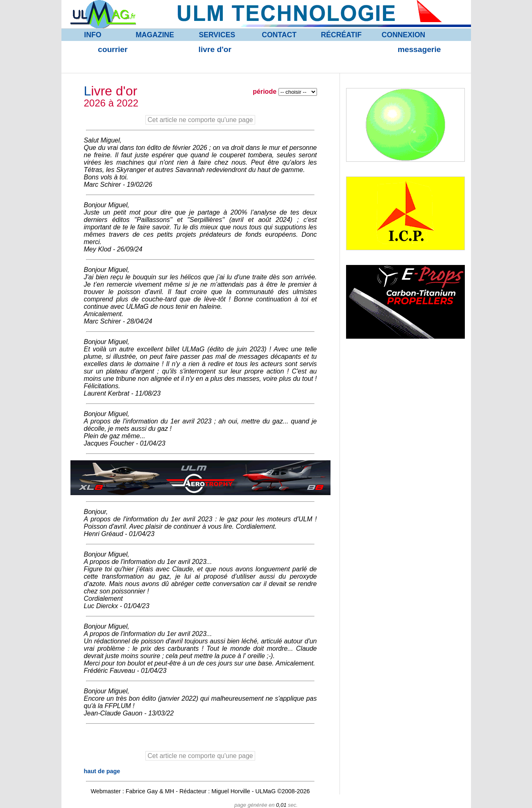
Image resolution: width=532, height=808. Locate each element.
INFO (93, 35)
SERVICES (217, 35)
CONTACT (279, 35)
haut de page (102, 771)
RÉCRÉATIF (341, 35)
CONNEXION (404, 35)
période (265, 92)
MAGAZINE (155, 35)
